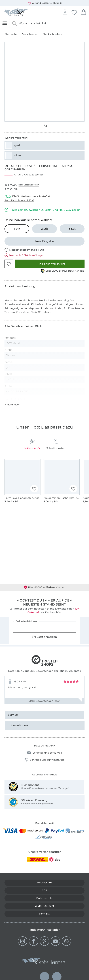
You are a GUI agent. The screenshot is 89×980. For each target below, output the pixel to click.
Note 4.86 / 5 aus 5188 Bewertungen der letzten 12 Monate (45, 671)
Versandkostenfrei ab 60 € (45, 3)
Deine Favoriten (74, 12)
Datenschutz (44, 898)
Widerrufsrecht (44, 906)
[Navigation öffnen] (5, 23)
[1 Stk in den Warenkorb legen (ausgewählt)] (17, 229)
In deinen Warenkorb (50, 264)
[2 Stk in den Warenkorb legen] (45, 229)
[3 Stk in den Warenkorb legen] (72, 229)
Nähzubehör (32, 444)
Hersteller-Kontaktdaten (16, 399)
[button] (9, 264)
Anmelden (65, 12)
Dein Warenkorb (83, 12)
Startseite (11, 34)
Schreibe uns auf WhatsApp (45, 760)
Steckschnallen (52, 34)
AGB (44, 890)
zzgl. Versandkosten (29, 185)
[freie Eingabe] (44, 241)
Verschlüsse (30, 34)
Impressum (44, 883)
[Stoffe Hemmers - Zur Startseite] (44, 962)
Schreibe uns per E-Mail (44, 753)
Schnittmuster (56, 444)
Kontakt (44, 914)
